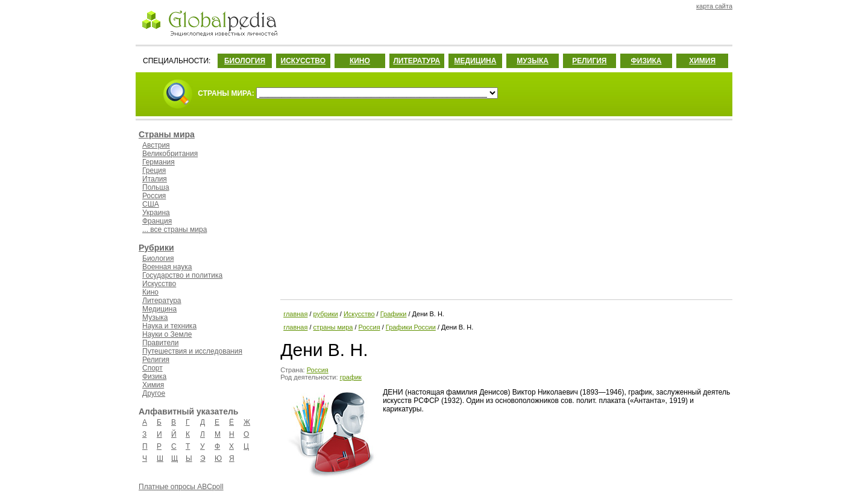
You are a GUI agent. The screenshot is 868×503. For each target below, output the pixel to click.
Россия (154, 196)
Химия (153, 385)
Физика (154, 376)
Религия (156, 360)
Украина (156, 213)
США (151, 204)
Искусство (159, 284)
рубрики (326, 314)
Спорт (153, 368)
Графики (394, 314)
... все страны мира (175, 230)
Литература (162, 301)
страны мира (333, 327)
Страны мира (167, 134)
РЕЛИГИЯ (589, 61)
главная (295, 314)
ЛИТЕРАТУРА (417, 61)
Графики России (411, 327)
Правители (160, 343)
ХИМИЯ (702, 61)
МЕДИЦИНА (475, 61)
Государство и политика (182, 275)
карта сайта (714, 6)
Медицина (159, 309)
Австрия (156, 145)
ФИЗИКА (646, 61)
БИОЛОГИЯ (245, 61)
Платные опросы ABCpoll (181, 487)
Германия (159, 162)
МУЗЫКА (533, 61)
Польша (156, 187)
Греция (154, 170)
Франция (157, 221)
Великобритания (170, 154)
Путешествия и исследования (192, 351)
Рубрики (156, 248)
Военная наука (167, 267)
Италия (155, 179)
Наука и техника (169, 326)
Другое (154, 393)
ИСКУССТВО (303, 61)
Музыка (155, 317)
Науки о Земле (167, 334)
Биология (158, 258)
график (351, 377)
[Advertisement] (505, 208)
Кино (150, 292)
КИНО (360, 61)
